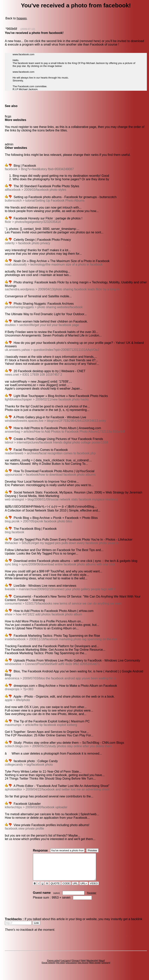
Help (83, 966)
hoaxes (22, 18)
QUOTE (55, 889)
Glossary (76, 966)
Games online (54, 966)
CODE (66, 889)
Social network (48, 968)
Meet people (95, 968)
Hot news (60, 968)
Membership (92, 966)
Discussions (71, 968)
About (102, 966)
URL (75, 889)
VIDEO (94, 889)
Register (92, 898)
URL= (84, 889)
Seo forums (83, 968)
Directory (106, 968)
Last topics (66, 966)
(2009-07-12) (28, 29)
